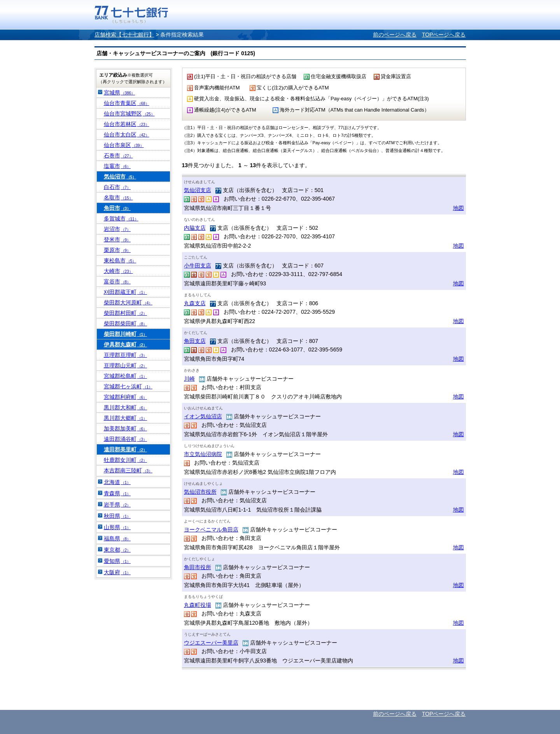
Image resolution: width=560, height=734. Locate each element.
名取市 (118, 197)
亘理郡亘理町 (126, 355)
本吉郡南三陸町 (128, 470)
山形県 (117, 527)
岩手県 (117, 505)
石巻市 (118, 156)
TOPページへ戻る (444, 35)
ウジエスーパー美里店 (211, 643)
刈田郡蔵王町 (126, 292)
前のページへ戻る (395, 35)
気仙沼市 (120, 177)
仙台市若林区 (127, 124)
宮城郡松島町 (126, 376)
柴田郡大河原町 (128, 302)
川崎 (189, 379)
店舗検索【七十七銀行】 (124, 35)
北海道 (117, 482)
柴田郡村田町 (126, 313)
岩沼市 (117, 229)
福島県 (117, 538)
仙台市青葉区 (127, 103)
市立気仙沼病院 (203, 454)
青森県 (117, 493)
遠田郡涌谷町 (126, 439)
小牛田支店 (198, 266)
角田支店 (195, 341)
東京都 (117, 550)
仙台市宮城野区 (129, 114)
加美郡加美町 (126, 428)
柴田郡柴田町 (126, 323)
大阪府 (117, 572)
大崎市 (118, 271)
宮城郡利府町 (126, 397)
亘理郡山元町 (126, 365)
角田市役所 (198, 567)
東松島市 (120, 260)
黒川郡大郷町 (126, 418)
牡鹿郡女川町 (126, 460)
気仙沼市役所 (200, 492)
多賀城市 (121, 218)
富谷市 (117, 281)
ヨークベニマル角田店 (211, 530)
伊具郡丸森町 (126, 344)
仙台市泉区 (124, 145)
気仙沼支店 (198, 190)
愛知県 (117, 561)
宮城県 (120, 93)
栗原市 (117, 250)
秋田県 (117, 516)
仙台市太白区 (127, 135)
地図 (458, 208)
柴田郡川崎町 (126, 334)
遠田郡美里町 (126, 449)
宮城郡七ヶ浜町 (128, 386)
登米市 (117, 239)
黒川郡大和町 (126, 407)
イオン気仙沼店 (203, 416)
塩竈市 (117, 166)
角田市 (117, 208)
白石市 (117, 187)
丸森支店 (195, 303)
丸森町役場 (198, 605)
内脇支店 (195, 228)
